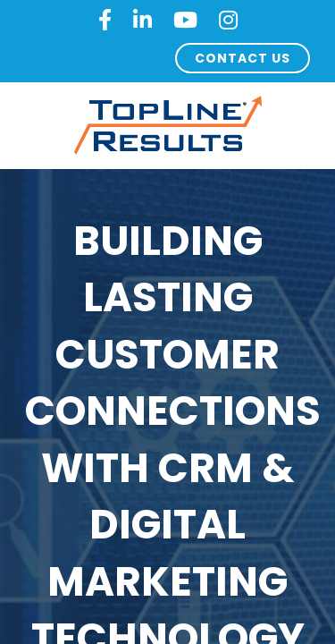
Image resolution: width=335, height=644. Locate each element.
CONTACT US (243, 58)
